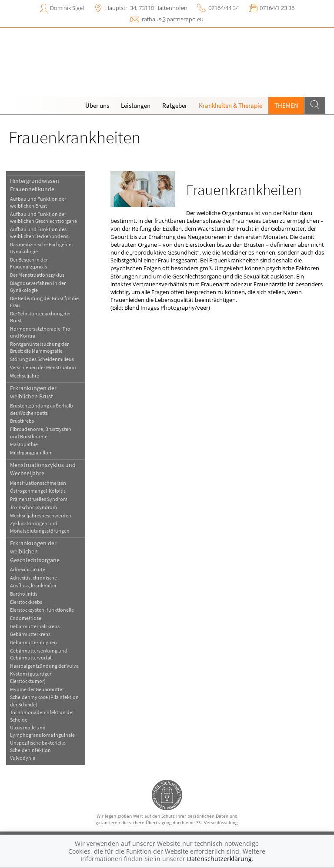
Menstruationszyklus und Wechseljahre (43, 469)
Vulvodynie (23, 758)
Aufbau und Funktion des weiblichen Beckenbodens (39, 233)
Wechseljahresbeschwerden (41, 515)
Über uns (97, 105)
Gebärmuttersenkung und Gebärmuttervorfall (39, 654)
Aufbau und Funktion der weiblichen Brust (38, 202)
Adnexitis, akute (28, 569)
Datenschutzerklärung (219, 859)
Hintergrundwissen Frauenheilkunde (35, 185)
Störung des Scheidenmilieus (42, 359)
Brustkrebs (22, 421)
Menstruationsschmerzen (38, 483)
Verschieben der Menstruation (43, 367)
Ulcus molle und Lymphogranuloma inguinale (42, 731)
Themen (286, 105)
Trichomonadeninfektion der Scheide (42, 716)
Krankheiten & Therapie (230, 105)
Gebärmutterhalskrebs (35, 626)
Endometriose (26, 618)
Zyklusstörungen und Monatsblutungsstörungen (40, 527)
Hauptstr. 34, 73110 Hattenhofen (146, 8)
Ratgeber (175, 105)
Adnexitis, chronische (33, 578)
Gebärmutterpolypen (33, 642)
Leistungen (136, 105)
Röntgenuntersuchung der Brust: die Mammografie (39, 347)
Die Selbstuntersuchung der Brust (40, 317)
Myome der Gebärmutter (37, 689)
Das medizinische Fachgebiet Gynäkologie (42, 248)
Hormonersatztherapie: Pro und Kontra (40, 332)
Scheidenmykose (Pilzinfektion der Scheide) (44, 701)
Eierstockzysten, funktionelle (42, 610)
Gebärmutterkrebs (30, 634)
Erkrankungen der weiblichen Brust (33, 392)
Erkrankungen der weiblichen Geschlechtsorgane (35, 552)
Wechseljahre (25, 376)
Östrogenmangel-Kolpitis (38, 491)
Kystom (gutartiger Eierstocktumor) (31, 677)
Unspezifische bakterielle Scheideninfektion (38, 746)
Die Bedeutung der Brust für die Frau (44, 302)
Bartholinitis (24, 594)
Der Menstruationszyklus (37, 275)
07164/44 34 (224, 8)
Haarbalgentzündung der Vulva (44, 666)
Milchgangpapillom (31, 452)
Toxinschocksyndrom (33, 507)
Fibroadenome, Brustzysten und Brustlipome (41, 432)
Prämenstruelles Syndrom (39, 499)
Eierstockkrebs (26, 602)
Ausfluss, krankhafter (33, 585)
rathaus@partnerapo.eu (173, 19)
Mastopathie (24, 444)
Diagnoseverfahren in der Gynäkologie (38, 287)
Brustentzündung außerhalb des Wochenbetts (42, 409)
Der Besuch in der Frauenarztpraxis (29, 263)
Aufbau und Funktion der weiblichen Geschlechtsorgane (43, 217)
